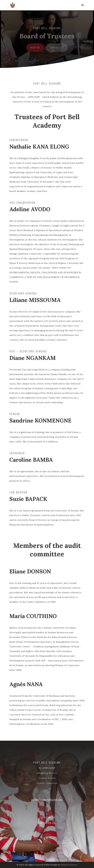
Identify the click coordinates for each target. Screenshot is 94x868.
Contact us (57, 47)
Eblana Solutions (69, 865)
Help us (35, 47)
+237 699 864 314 (47, 822)
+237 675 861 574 (47, 817)
